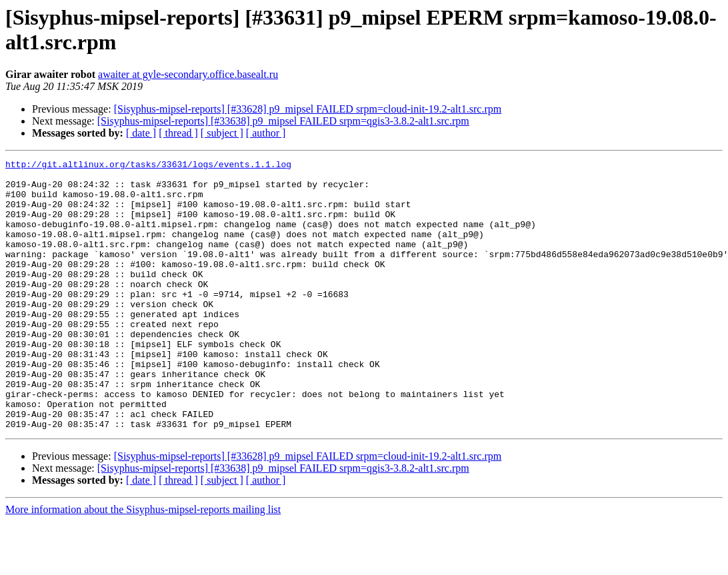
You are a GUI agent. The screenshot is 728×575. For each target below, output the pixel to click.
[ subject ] (222, 133)
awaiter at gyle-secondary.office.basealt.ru (188, 74)
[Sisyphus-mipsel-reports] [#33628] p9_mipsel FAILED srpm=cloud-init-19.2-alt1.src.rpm (308, 109)
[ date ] (141, 133)
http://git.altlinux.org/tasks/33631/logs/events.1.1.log (148, 166)
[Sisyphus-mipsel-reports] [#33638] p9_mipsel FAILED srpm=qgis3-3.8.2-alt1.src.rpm (283, 121)
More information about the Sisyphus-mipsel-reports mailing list (143, 563)
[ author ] (266, 133)
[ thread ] (178, 133)
